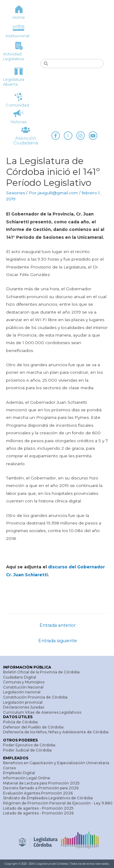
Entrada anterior (58, 625)
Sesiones (16, 193)
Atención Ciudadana (26, 140)
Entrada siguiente (58, 641)
